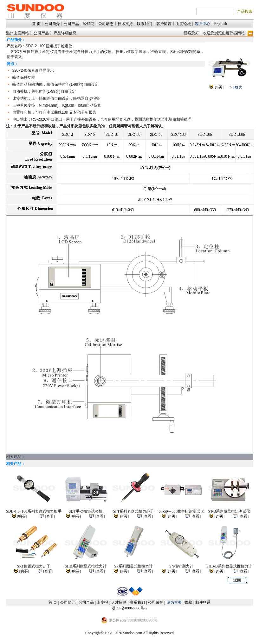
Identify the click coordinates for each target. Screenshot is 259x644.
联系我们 (145, 24)
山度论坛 (183, 24)
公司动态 (106, 24)
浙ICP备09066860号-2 (129, 608)
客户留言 (164, 24)
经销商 (89, 24)
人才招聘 (119, 602)
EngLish (221, 24)
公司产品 (71, 24)
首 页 (36, 24)
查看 (50, 516)
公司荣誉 (156, 602)
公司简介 (52, 24)
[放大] (238, 87)
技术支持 (125, 24)
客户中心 (203, 24)
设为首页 (174, 602)
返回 (237, 580)
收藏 (188, 602)
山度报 (102, 602)
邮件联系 (203, 602)
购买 (218, 87)
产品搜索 (245, 11)
